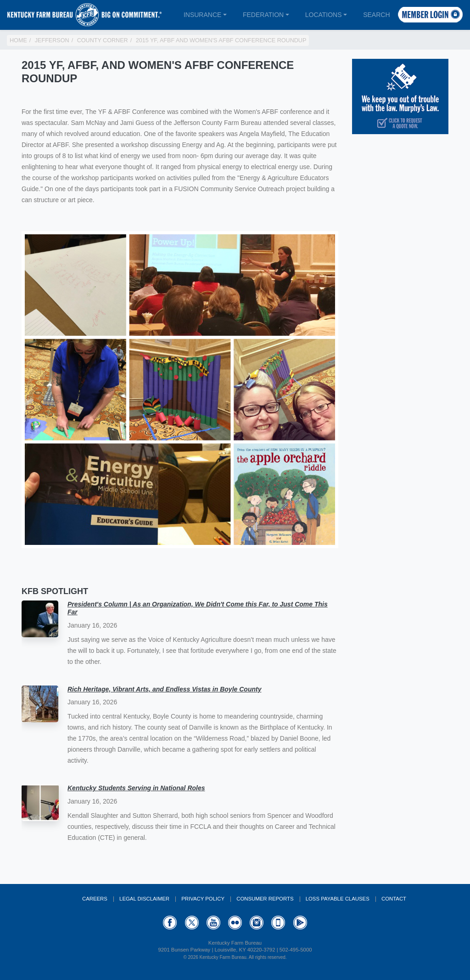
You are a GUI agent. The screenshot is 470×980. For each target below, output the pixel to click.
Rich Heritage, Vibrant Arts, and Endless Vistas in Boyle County (164, 689)
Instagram (257, 923)
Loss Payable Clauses (338, 899)
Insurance (202, 15)
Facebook (170, 923)
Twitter (192, 923)
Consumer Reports (265, 899)
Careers (95, 899)
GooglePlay (300, 923)
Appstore (278, 923)
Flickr (235, 923)
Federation (263, 15)
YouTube (213, 923)
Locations (324, 15)
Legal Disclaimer (144, 899)
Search (376, 15)
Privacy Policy (203, 899)
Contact (394, 899)
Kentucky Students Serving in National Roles (136, 788)
